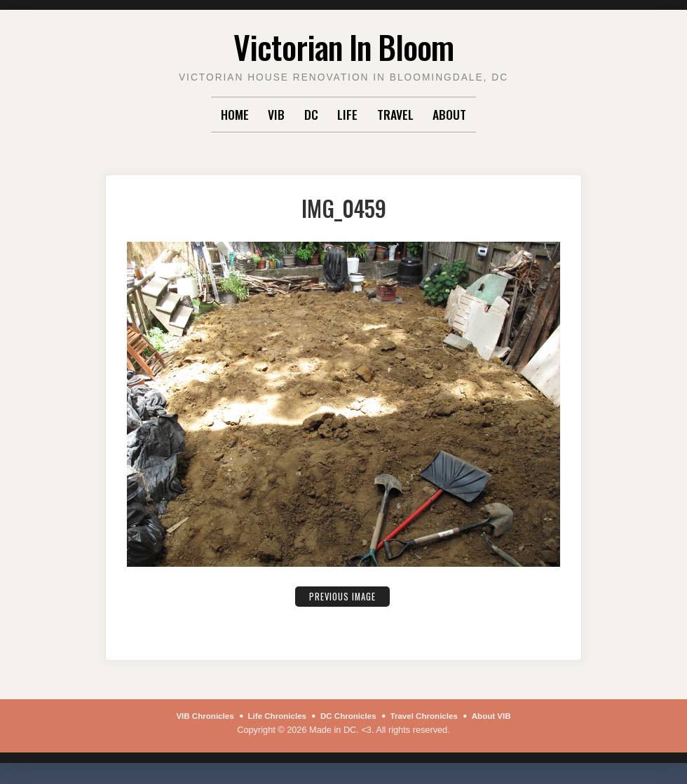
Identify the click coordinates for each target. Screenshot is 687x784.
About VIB (503, 716)
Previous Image (342, 596)
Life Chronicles (272, 716)
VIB (276, 114)
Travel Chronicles (430, 716)
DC (311, 114)
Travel (395, 114)
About (449, 114)
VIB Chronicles (194, 716)
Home (235, 114)
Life (347, 114)
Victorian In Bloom (343, 45)
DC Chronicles (349, 716)
